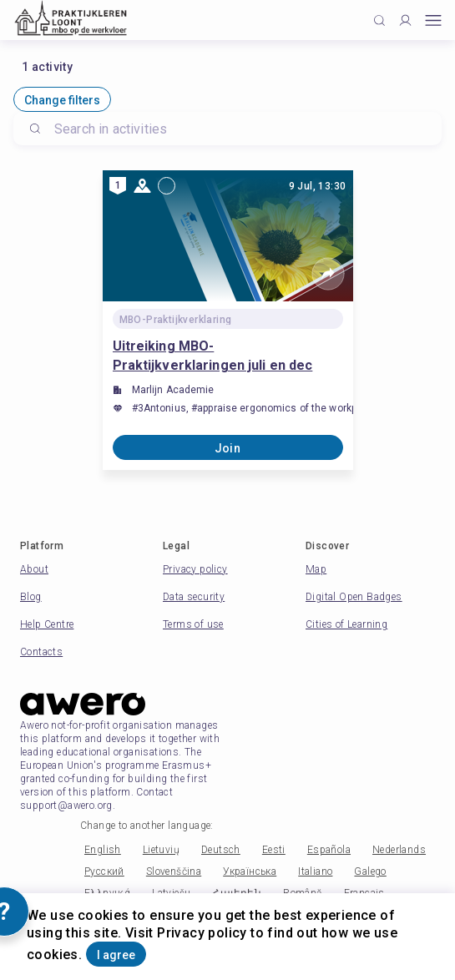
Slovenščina (174, 871)
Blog (31, 597)
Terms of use (193, 624)
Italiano (315, 871)
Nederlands (399, 850)
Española (329, 850)
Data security (194, 597)
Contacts (41, 652)
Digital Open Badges (354, 597)
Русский (104, 871)
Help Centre (47, 624)
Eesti (274, 850)
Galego (370, 871)
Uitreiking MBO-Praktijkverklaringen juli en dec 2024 (213, 356)
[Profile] (405, 20)
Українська (250, 871)
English (103, 850)
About (34, 569)
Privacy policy (195, 569)
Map (316, 569)
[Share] (328, 274)
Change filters (62, 100)
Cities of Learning (346, 624)
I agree (116, 955)
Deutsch (221, 850)
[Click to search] (379, 20)
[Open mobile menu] (433, 20)
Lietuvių (161, 850)
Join (228, 448)
